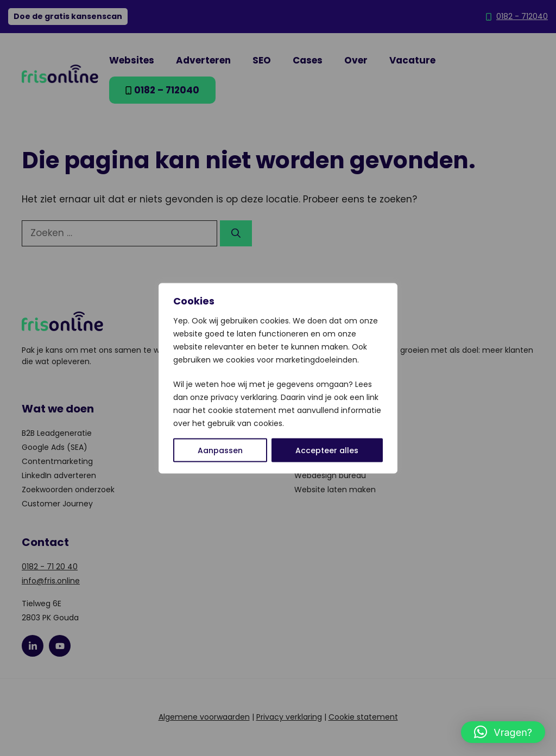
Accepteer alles (327, 450)
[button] (503, 732)
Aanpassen (220, 450)
